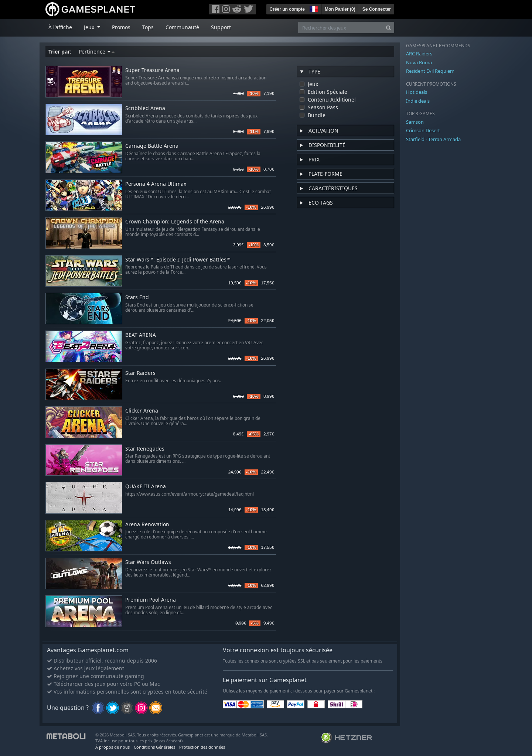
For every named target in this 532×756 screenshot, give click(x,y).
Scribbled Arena (145, 108)
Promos (121, 27)
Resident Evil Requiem (430, 71)
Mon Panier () (340, 9)
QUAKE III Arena (146, 487)
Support (221, 27)
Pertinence (97, 52)
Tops (148, 27)
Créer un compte (287, 9)
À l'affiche (60, 27)
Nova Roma (419, 62)
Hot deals (417, 92)
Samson (415, 122)
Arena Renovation (147, 525)
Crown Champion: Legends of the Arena (175, 222)
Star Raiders (140, 373)
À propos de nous (112, 747)
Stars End (137, 297)
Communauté (182, 27)
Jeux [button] (90, 27)
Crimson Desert (423, 130)
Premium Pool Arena (151, 600)
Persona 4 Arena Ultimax (156, 184)
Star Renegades (145, 449)
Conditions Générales (154, 747)
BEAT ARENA (141, 335)
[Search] (388, 28)
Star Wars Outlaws (148, 562)
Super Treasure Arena (152, 70)
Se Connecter (377, 9)
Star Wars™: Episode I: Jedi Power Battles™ (178, 260)
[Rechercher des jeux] (341, 28)
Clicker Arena (142, 411)
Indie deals (418, 101)
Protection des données (202, 747)
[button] (313, 8)
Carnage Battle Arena (152, 146)
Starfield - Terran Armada (433, 139)
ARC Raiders (419, 54)
